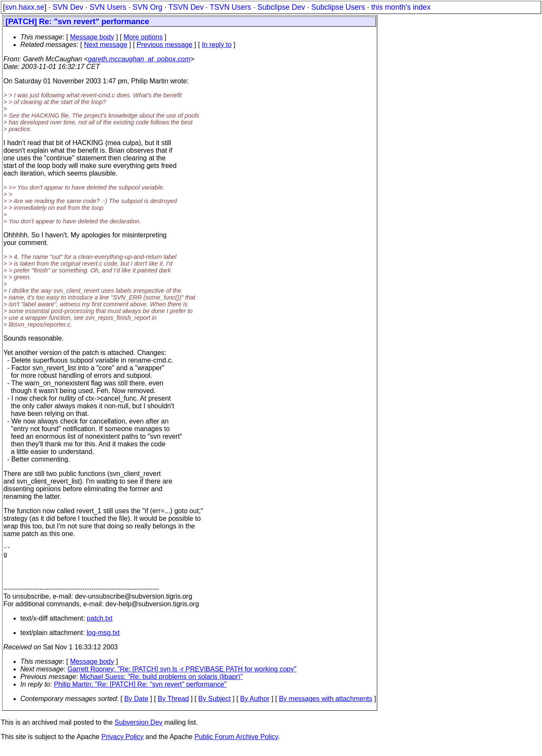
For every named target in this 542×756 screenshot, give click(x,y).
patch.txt (100, 627)
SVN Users (108, 7)
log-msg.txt (103, 641)
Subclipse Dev (281, 7)
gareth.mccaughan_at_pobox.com (139, 59)
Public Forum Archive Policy (236, 745)
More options (143, 37)
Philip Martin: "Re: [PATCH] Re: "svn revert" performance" (140, 693)
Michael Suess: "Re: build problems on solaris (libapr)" (162, 685)
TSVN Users (230, 7)
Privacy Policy (122, 745)
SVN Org (147, 7)
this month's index (401, 7)
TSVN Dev (186, 7)
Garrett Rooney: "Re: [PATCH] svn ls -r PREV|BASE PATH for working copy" (182, 678)
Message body (92, 37)
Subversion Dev (139, 731)
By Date (136, 707)
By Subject (214, 707)
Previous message (165, 45)
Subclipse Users (338, 7)
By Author (255, 707)
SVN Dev (68, 7)
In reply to (217, 45)
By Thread (174, 707)
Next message (105, 45)
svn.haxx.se (25, 7)
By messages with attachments (326, 707)
